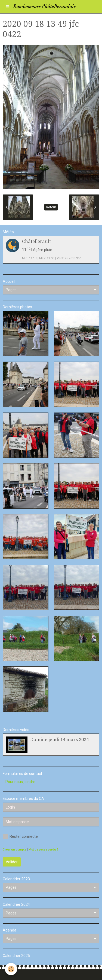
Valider (12, 862)
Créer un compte (14, 850)
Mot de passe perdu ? (43, 850)
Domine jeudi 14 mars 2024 (59, 739)
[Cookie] (11, 969)
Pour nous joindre (20, 782)
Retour (51, 207)
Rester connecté (20, 836)
